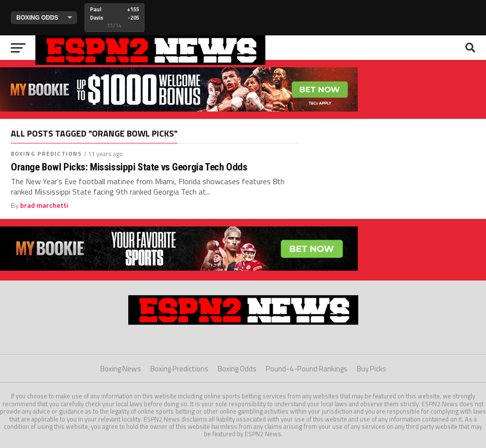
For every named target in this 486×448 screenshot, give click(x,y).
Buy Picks (372, 369)
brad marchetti (44, 205)
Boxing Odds (237, 369)
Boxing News (121, 369)
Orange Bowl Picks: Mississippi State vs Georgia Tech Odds (129, 167)
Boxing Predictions (46, 154)
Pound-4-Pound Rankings (307, 369)
